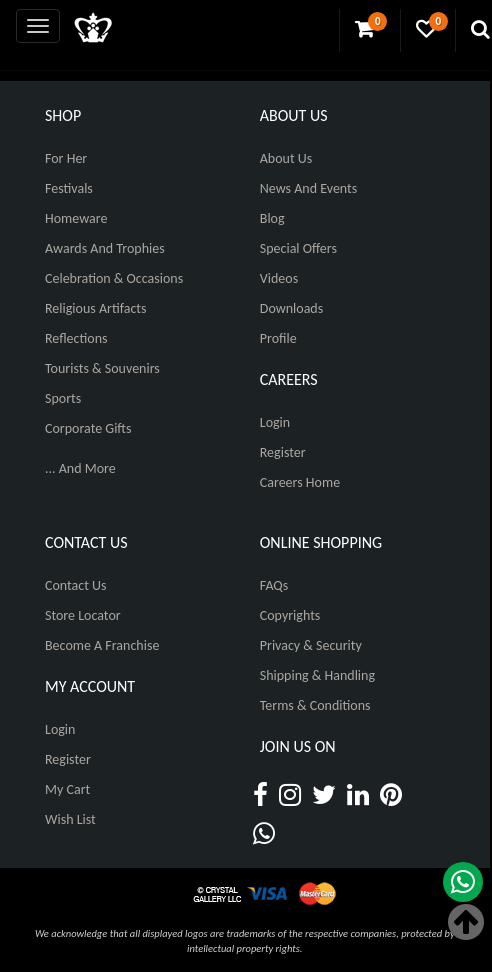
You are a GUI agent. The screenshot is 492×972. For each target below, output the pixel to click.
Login (275, 422)
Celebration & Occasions (114, 278)
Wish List (70, 819)
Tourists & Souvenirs (102, 368)
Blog (272, 218)
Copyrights (290, 615)
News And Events (309, 188)
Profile (278, 338)
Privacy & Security (311, 645)
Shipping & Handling (317, 675)
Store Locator (83, 615)
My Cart (67, 789)
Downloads (291, 308)
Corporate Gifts (88, 428)
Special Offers (298, 248)
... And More (80, 468)
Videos (279, 278)
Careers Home (300, 482)
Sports (63, 398)
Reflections (76, 338)
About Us (286, 158)
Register (283, 452)
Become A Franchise (102, 645)
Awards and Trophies (105, 248)
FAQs (274, 585)
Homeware (76, 218)
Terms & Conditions (315, 705)
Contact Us (76, 585)
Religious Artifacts (96, 308)
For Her (66, 158)
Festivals (69, 188)
